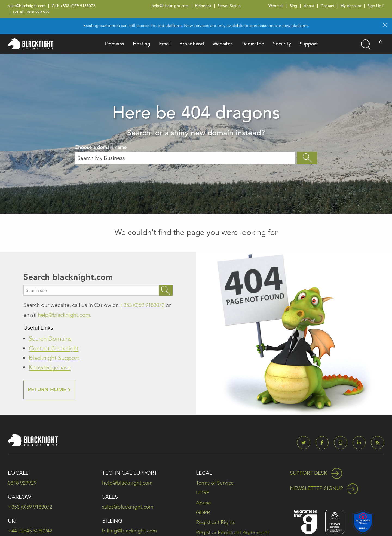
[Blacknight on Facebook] (324, 443)
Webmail (276, 6)
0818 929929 (22, 483)
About (309, 6)
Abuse (204, 503)
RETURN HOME (50, 390)
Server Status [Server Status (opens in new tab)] (229, 6)
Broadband (192, 44)
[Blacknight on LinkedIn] (361, 443)
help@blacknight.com (170, 6)
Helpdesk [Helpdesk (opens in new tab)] (203, 6)
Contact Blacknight (54, 348)
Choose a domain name (185, 154)
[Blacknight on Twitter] (306, 443)
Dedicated (253, 44)
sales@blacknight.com (27, 6)
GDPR (203, 512)
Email (165, 44)
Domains (115, 44)
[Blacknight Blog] (378, 443)
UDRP (203, 493)
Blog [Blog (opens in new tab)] (293, 6)
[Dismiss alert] (385, 24)
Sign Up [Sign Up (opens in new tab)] (376, 6)
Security (282, 44)
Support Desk (317, 473)
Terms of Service (216, 483)
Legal (204, 473)
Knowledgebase (50, 367)
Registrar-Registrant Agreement (235, 532)
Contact (327, 6)
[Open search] (365, 44)
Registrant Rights (217, 522)
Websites (223, 44)
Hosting (142, 44)
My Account (351, 6)
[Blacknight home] (31, 44)
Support (309, 44)
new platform (295, 25)
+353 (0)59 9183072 (78, 6)
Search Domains (50, 339)
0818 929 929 (38, 12)
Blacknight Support (54, 358)
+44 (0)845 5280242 (30, 531)
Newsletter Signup (325, 489)
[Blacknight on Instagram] (343, 443)
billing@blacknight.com (130, 531)
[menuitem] (115, 44)
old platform (170, 25)
